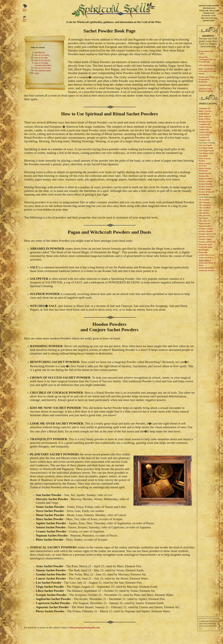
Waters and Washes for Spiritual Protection (207, 79)
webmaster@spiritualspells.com (84, 628)
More (25, 21)
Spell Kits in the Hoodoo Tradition (206, 90)
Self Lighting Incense (207, 65)
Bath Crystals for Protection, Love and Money (207, 71)
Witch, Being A (205, 260)
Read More (25, 10)
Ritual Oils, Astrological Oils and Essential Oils (207, 59)
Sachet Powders (205, 85)
